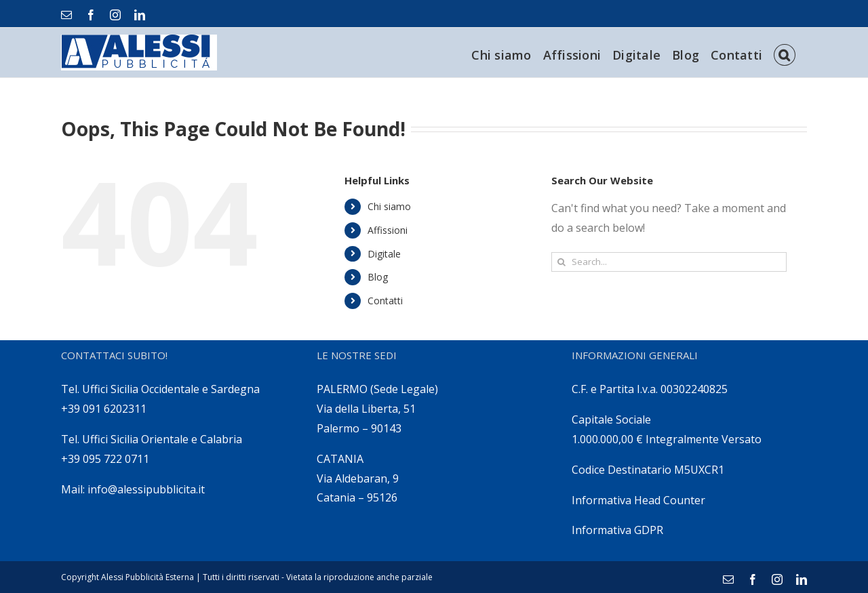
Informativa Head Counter (638, 500)
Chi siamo (389, 206)
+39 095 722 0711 (105, 459)
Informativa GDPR (617, 530)
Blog (378, 277)
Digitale (384, 254)
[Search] (785, 53)
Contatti (385, 301)
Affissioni (388, 230)
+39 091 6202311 (104, 409)
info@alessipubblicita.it (146, 489)
